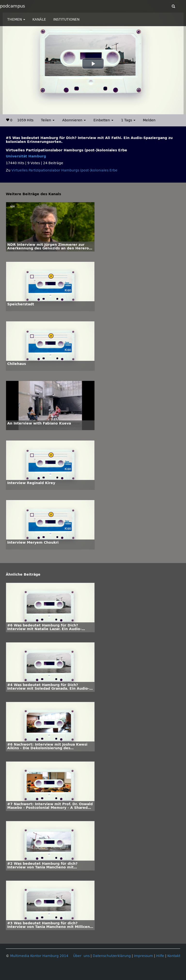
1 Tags (128, 120)
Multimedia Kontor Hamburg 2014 (39, 956)
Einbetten (103, 120)
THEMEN (16, 19)
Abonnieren (74, 120)
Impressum (143, 956)
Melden (149, 120)
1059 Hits (25, 120)
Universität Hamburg (26, 156)
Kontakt (174, 956)
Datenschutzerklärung (112, 956)
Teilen (48, 120)
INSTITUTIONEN (66, 19)
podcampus (12, 6)
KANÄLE (39, 19)
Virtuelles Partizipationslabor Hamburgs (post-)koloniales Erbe (64, 170)
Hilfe (160, 956)
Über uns (81, 956)
